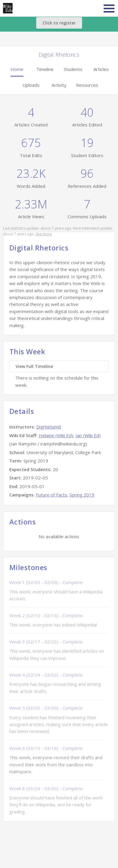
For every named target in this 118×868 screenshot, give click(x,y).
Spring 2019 (82, 495)
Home (17, 69)
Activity (59, 85)
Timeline (45, 69)
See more (44, 234)
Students (73, 69)
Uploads (31, 85)
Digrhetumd (49, 427)
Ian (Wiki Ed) (88, 435)
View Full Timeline (34, 366)
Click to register (59, 23)
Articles (101, 69)
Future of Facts (52, 495)
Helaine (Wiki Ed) (56, 435)
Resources (87, 85)
